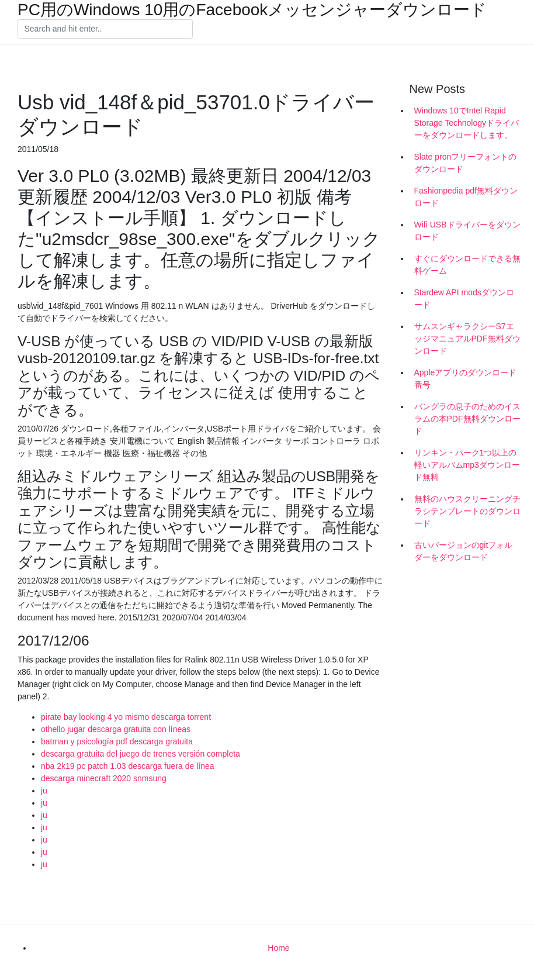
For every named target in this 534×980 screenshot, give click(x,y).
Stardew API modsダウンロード (464, 299)
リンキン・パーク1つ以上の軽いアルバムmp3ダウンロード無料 (467, 465)
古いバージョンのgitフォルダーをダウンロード (464, 551)
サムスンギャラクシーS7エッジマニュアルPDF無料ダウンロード (467, 339)
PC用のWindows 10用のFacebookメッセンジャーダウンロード (252, 10)
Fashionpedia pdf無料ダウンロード (466, 197)
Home (278, 948)
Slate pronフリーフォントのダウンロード (466, 163)
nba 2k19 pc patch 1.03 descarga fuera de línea (128, 766)
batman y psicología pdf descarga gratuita (117, 741)
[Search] (105, 29)
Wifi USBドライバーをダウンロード (467, 231)
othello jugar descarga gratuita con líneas (116, 729)
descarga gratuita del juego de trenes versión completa (141, 754)
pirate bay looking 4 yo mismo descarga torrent (126, 717)
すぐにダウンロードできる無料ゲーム (467, 265)
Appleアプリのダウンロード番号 (466, 379)
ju (44, 791)
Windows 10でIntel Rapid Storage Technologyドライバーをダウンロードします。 (467, 123)
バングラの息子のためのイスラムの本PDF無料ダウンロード (467, 419)
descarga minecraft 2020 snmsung (104, 778)
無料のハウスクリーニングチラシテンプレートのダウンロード (467, 511)
